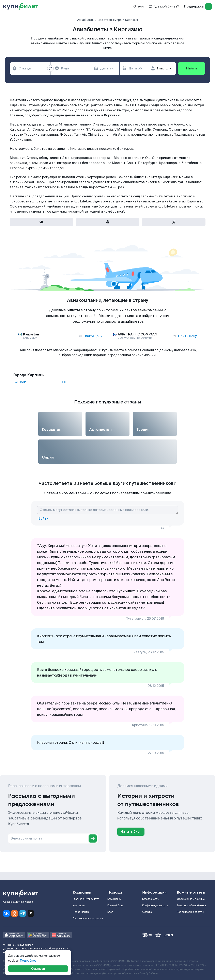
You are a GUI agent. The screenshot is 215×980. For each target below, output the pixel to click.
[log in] (209, 6)
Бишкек (20, 382)
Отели (139, 6)
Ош (65, 382)
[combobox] (30, 68)
